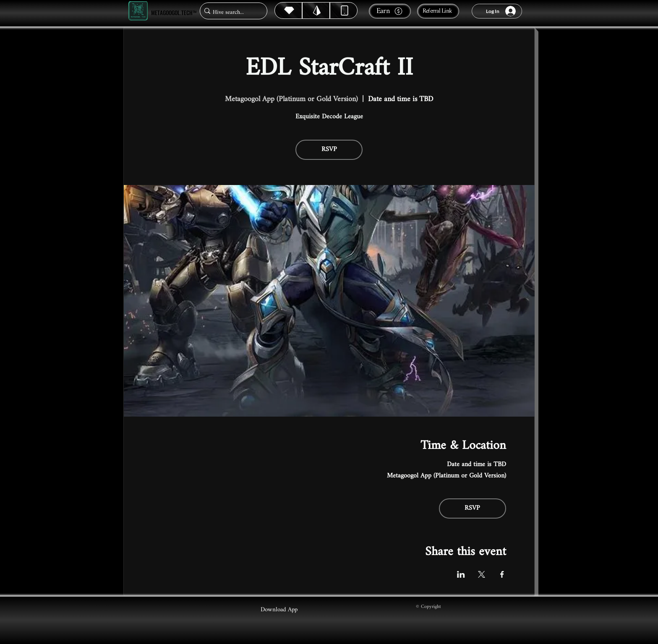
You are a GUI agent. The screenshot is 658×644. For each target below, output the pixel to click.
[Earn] (390, 11)
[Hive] (288, 10)
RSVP (329, 150)
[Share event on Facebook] (502, 574)
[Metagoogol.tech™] (138, 11)
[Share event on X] (482, 574)
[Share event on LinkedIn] (461, 574)
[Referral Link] (438, 11)
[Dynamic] (344, 10)
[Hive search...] (231, 12)
